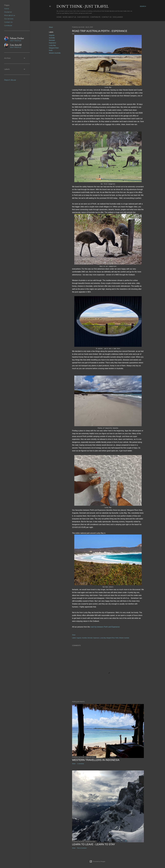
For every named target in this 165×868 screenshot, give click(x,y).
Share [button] (51, 27)
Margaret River (54, 48)
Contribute (95, 17)
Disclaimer (118, 17)
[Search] (143, 6)
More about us (69, 17)
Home (59, 17)
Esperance (52, 43)
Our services (83, 17)
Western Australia (55, 53)
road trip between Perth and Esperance (105, 627)
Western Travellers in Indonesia (96, 760)
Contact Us (107, 17)
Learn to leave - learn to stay (94, 844)
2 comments (80, 764)
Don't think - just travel (83, 6)
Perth (51, 50)
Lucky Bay (52, 45)
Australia (52, 38)
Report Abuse (10, 80)
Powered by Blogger (97, 861)
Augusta (52, 35)
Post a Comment (82, 848)
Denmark (52, 40)
